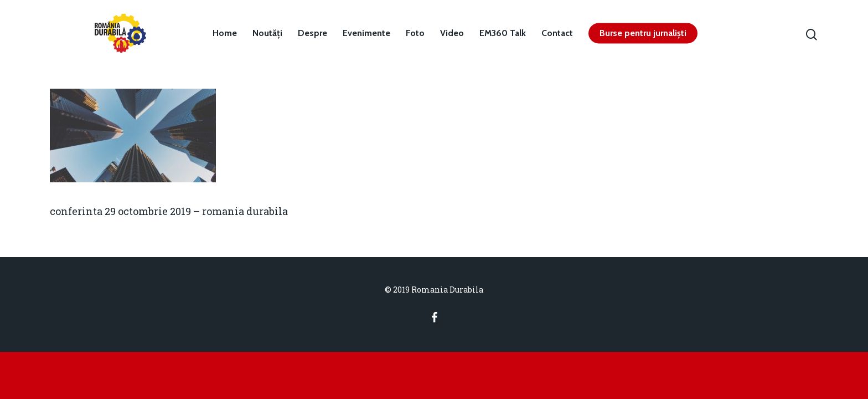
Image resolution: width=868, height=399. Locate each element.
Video (452, 33)
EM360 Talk (503, 33)
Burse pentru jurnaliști (643, 33)
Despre (312, 33)
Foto (415, 33)
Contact (557, 33)
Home (225, 33)
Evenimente (366, 33)
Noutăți (267, 33)
